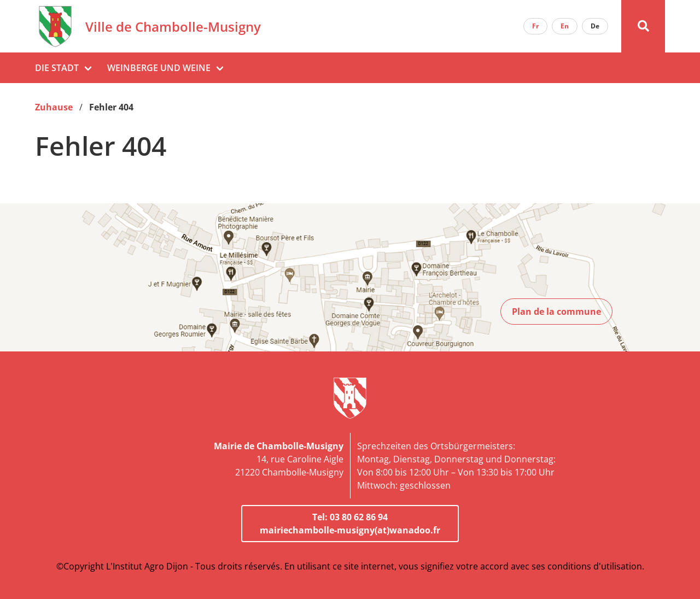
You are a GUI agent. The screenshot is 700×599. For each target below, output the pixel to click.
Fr (535, 26)
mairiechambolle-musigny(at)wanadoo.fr (350, 530)
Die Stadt (57, 68)
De (595, 26)
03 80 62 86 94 (359, 517)
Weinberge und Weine (159, 68)
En (565, 26)
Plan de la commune (556, 312)
